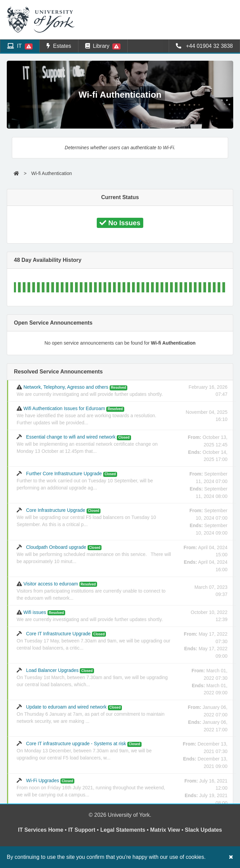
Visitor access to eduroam (91, 591)
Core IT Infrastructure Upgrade (94, 641)
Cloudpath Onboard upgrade (94, 554)
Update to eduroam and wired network (91, 714)
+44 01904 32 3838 (204, 46)
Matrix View (165, 830)
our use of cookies (182, 857)
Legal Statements (123, 830)
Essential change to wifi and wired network (87, 444)
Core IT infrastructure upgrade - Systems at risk (84, 751)
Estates (59, 46)
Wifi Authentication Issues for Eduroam (86, 416)
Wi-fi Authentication (52, 173)
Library (103, 46)
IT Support (82, 830)
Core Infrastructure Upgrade (86, 517)
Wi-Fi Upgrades (91, 788)
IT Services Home (41, 830)
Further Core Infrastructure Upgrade (85, 481)
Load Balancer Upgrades (92, 677)
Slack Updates (204, 830)
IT (20, 46)
